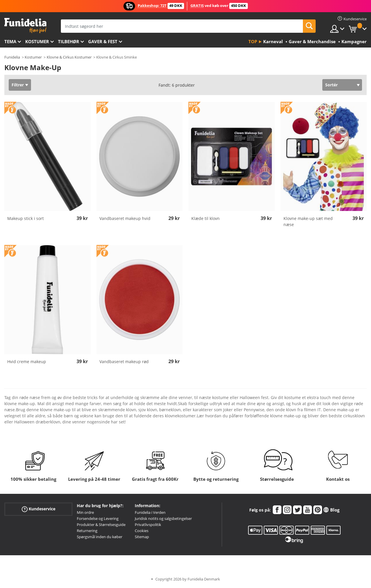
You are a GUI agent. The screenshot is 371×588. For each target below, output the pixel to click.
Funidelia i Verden (150, 512)
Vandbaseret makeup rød (124, 362)
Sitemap (142, 537)
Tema (10, 41)
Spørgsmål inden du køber (100, 537)
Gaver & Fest (103, 41)
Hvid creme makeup (27, 362)
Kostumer (37, 41)
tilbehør (69, 41)
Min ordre (85, 512)
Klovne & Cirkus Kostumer (69, 57)
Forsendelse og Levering (98, 518)
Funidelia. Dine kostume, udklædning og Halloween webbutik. (25, 26)
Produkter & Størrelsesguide (101, 525)
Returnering (87, 531)
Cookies (142, 531)
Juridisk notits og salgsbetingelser (163, 518)
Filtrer (18, 85)
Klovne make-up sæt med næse (308, 221)
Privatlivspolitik (148, 525)
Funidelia (12, 57)
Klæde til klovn (205, 218)
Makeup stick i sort (26, 218)
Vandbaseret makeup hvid (125, 218)
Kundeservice (39, 509)
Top (253, 41)
